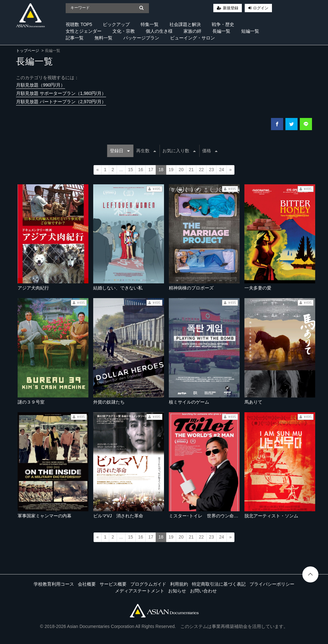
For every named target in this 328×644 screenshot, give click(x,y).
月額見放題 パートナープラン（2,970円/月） (61, 102)
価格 (210, 151)
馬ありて (253, 402)
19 (171, 170)
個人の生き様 (159, 31)
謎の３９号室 (31, 402)
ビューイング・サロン (193, 38)
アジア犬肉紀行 (33, 288)
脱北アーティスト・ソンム (271, 516)
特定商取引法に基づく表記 (219, 584)
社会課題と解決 (185, 24)
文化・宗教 (124, 31)
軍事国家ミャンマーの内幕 (45, 516)
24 (222, 170)
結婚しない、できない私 (118, 288)
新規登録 (231, 8)
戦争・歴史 (223, 24)
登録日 (120, 151)
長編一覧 (221, 31)
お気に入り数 (179, 151)
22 (201, 170)
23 (211, 170)
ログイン (261, 8)
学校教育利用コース (54, 584)
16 (141, 170)
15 (131, 170)
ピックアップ (116, 24)
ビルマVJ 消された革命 (118, 516)
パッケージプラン (141, 38)
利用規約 (179, 584)
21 (191, 170)
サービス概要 (113, 584)
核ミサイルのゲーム (189, 402)
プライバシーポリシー (272, 584)
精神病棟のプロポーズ (191, 288)
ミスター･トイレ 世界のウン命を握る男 (210, 516)
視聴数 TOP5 (79, 24)
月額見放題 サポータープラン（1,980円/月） (61, 93)
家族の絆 (193, 31)
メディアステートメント (140, 591)
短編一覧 (250, 31)
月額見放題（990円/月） (41, 85)
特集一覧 (150, 24)
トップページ (28, 51)
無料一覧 (103, 38)
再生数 (146, 151)
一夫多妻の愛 (258, 288)
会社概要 (87, 584)
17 (151, 170)
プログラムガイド (148, 584)
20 (181, 170)
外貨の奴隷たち (109, 402)
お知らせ (177, 591)
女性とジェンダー (84, 31)
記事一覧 (75, 38)
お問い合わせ (203, 591)
